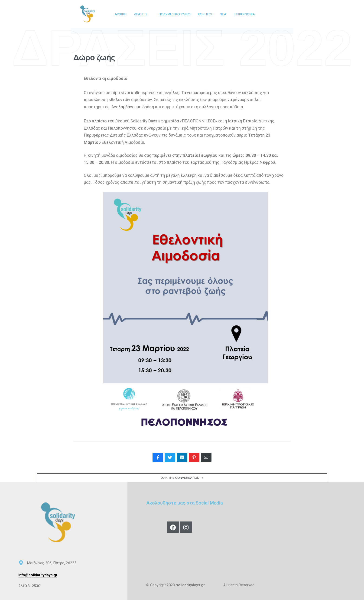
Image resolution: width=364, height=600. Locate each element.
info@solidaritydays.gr (38, 575)
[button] (182, 478)
